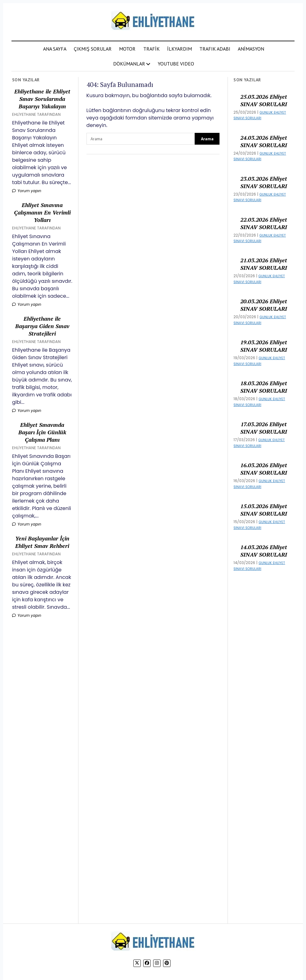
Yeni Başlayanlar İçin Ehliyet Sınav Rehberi (42, 542)
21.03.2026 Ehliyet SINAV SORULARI (264, 264)
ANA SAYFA (55, 49)
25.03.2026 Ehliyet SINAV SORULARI (264, 100)
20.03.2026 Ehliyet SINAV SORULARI (264, 305)
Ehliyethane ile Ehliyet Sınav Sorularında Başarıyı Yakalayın (42, 99)
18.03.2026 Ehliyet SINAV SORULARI (264, 387)
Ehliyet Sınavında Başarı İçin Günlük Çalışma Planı (42, 432)
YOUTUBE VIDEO (176, 64)
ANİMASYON (251, 49)
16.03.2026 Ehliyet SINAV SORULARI (264, 469)
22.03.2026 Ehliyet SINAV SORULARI (264, 223)
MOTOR (127, 49)
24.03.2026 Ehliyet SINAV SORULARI (264, 141)
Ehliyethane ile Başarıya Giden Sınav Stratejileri (42, 326)
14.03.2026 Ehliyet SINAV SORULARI (264, 551)
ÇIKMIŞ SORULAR (93, 49)
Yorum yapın (27, 191)
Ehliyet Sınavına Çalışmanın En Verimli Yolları (42, 212)
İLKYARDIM (180, 49)
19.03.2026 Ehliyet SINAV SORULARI (264, 346)
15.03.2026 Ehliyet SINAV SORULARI (264, 510)
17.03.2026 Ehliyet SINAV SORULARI (264, 428)
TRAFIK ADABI (215, 49)
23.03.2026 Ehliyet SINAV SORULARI (264, 182)
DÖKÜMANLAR (129, 64)
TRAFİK (151, 49)
